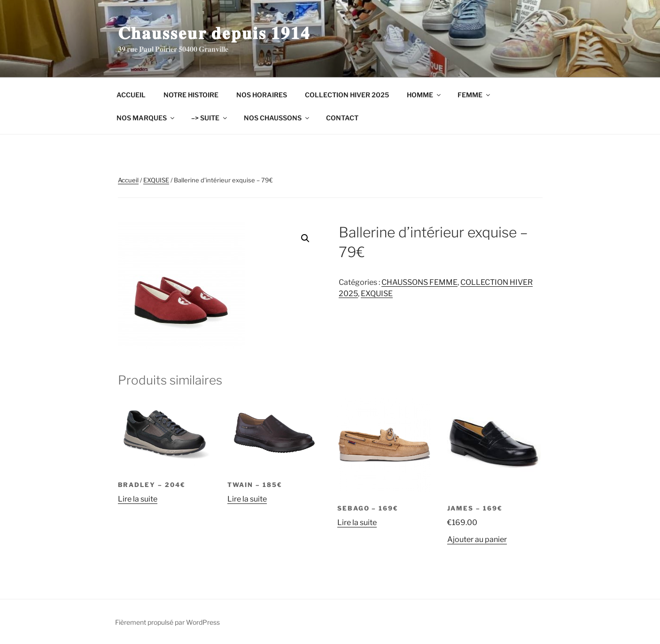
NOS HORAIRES (262, 95)
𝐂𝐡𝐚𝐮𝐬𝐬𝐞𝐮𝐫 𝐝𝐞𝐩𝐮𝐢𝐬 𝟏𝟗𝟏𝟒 (214, 33)
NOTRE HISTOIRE (191, 95)
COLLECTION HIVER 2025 (347, 95)
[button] (305, 238)
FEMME (474, 95)
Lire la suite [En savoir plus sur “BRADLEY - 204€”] (138, 499)
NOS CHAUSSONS (277, 118)
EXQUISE (156, 180)
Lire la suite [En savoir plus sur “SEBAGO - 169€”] (357, 522)
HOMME (424, 95)
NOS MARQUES (146, 118)
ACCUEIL (131, 95)
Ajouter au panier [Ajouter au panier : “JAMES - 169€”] (477, 539)
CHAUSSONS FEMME (419, 282)
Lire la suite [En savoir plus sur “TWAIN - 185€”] (247, 499)
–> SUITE (210, 118)
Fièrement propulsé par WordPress (167, 622)
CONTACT (342, 118)
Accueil (128, 180)
